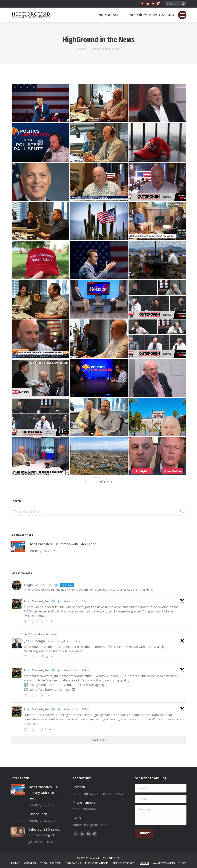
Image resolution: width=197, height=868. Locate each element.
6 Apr (85, 601)
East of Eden (38, 814)
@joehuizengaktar (58, 641)
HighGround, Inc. (37, 601)
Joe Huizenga (35, 641)
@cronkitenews (35, 616)
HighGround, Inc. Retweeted (42, 634)
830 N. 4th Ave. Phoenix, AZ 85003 (148, 15)
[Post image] (18, 546)
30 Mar (86, 670)
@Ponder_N (114, 676)
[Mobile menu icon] (182, 15)
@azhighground (67, 601)
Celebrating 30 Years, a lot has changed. (44, 832)
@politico (159, 715)
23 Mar (86, 709)
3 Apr (77, 641)
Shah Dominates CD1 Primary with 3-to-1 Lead (62, 544)
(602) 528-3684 (105, 15)
